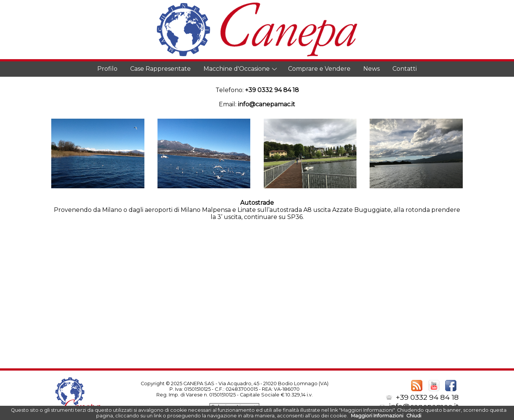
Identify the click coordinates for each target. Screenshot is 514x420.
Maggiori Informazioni (377, 416)
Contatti (405, 69)
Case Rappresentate (160, 69)
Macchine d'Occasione (237, 69)
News (371, 69)
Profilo (107, 69)
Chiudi (414, 416)
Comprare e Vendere (319, 69)
